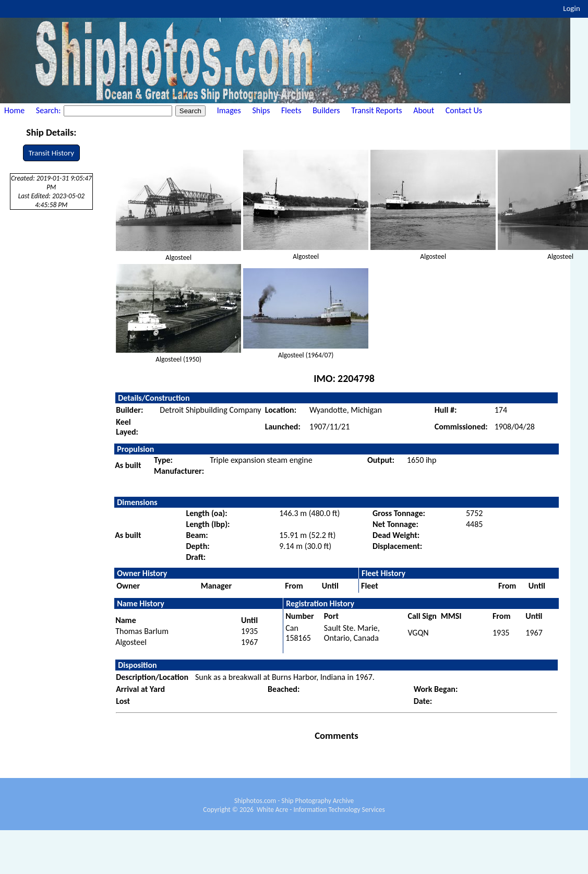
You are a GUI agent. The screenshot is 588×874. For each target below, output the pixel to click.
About (424, 110)
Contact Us (464, 110)
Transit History (51, 153)
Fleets (291, 110)
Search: (49, 110)
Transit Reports (376, 110)
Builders (326, 110)
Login (572, 8)
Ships (261, 110)
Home (14, 110)
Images (229, 110)
